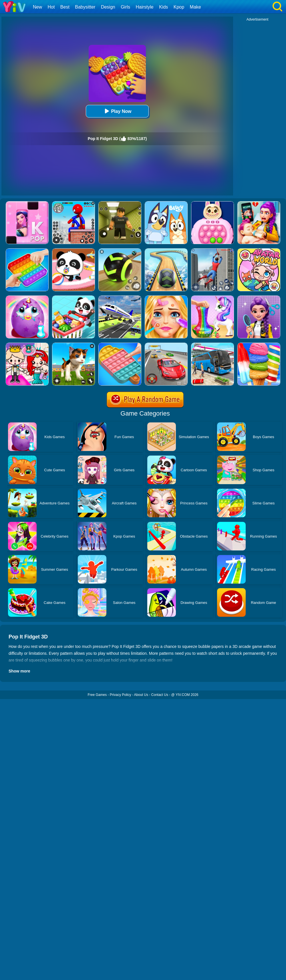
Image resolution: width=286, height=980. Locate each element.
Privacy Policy (121, 695)
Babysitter (85, 7)
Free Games (97, 695)
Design (108, 7)
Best (65, 7)
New (37, 7)
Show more (19, 671)
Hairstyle (145, 7)
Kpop (179, 7)
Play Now (117, 111)
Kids (163, 7)
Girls (125, 7)
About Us (141, 695)
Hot (51, 7)
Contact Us (160, 695)
